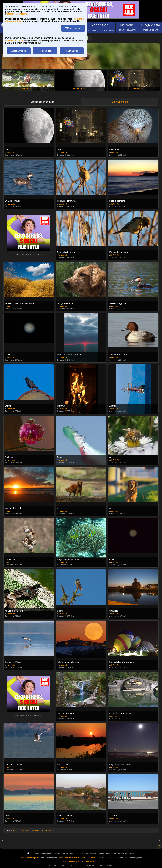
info (42, 254)
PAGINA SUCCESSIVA (41, 831)
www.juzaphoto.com (71, 862)
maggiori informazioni (16, 14)
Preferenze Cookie (14, 40)
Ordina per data (120, 102)
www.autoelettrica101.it (89, 862)
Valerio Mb (11, 153)
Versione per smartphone (29, 858)
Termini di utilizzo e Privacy (69, 858)
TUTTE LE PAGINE (21, 831)
